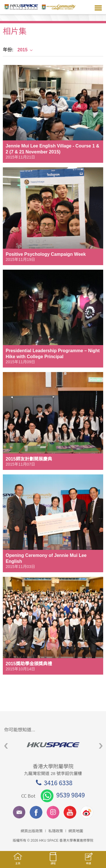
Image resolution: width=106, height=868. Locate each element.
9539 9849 (63, 795)
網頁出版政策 (32, 831)
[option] (53, 745)
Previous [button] (6, 746)
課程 (53, 861)
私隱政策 (56, 831)
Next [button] (101, 746)
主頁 (18, 861)
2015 (25, 50)
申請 (88, 862)
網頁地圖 (76, 831)
